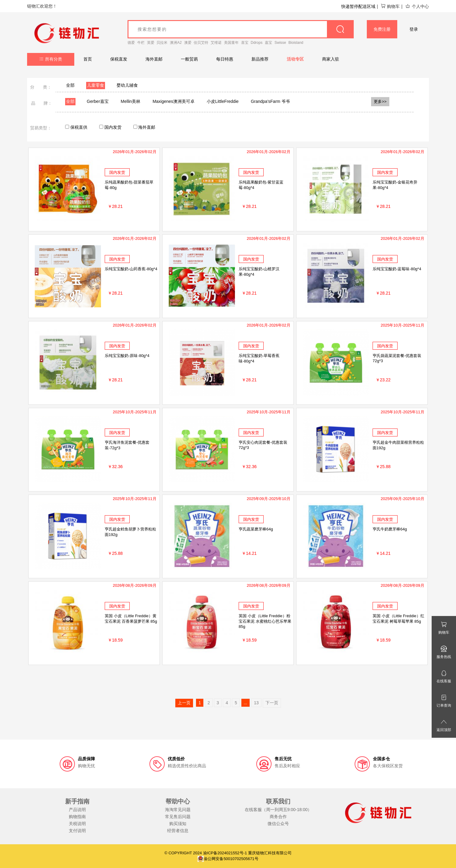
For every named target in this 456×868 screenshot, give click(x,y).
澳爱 (188, 43)
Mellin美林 (131, 101)
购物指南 (77, 817)
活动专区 (295, 59)
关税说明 (77, 824)
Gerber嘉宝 (98, 101)
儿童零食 (96, 85)
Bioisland (296, 43)
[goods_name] (241, 29)
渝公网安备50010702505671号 (228, 859)
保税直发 (119, 59)
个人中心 (417, 6)
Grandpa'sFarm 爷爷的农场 (277, 101)
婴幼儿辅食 (127, 85)
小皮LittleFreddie (223, 101)
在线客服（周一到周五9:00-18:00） (278, 810)
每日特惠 (225, 59)
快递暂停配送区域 (358, 6)
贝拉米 (162, 43)
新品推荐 (260, 59)
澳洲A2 (176, 43)
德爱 (131, 43)
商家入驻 (331, 59)
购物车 (390, 6)
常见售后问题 (178, 817)
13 (256, 703)
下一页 (272, 703)
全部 (70, 85)
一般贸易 (189, 59)
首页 (88, 59)
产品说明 (77, 810)
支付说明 (77, 831)
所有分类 (51, 59)
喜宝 (245, 43)
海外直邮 (154, 59)
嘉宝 (268, 43)
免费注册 (382, 29)
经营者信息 (178, 831)
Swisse (280, 43)
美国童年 (231, 43)
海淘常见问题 (178, 810)
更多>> (380, 101)
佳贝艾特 (201, 43)
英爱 (151, 43)
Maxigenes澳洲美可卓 (174, 101)
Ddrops (257, 43)
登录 (414, 29)
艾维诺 (216, 43)
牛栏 (141, 43)
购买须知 (178, 824)
